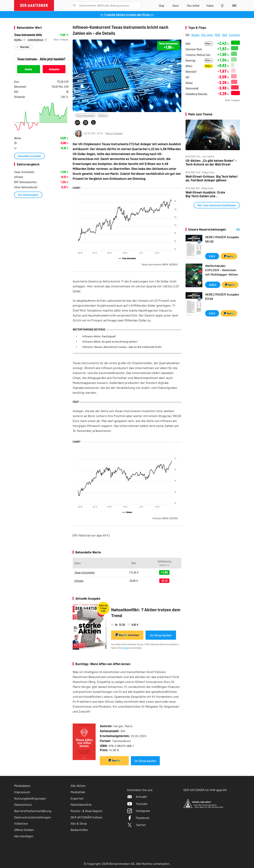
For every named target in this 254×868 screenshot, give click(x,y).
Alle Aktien (78, 786)
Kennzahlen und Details (29, 156)
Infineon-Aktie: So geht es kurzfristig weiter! (110, 341)
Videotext (21, 823)
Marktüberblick (81, 804)
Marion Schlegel (114, 133)
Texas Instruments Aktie (28, 35)
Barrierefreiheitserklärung (33, 811)
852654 (20, 40)
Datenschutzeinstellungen (33, 817)
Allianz (189, 66)
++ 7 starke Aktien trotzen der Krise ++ (127, 14)
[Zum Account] (176, 5)
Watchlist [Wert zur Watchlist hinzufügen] (25, 47)
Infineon (103, 115)
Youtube (137, 804)
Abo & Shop (79, 823)
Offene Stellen (24, 830)
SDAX (225, 35)
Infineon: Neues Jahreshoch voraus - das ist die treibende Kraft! (122, 347)
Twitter (137, 825)
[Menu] (234, 5)
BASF (188, 44)
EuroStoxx (235, 35)
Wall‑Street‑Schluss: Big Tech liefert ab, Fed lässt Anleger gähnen (212, 178)
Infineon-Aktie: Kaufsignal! (99, 336)
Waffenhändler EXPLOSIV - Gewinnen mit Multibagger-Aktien (222, 270)
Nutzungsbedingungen (30, 798)
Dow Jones (207, 35)
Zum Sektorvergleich (28, 195)
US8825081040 (37, 40)
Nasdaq (195, 35)
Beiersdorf (191, 72)
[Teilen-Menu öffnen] (77, 123)
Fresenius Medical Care (198, 55)
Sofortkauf (127, 635)
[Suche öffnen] (74, 5)
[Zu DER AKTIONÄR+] (193, 5)
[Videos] (210, 5)
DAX (188, 35)
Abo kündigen (24, 836)
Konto (127, 648)
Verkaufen (54, 69)
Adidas (189, 83)
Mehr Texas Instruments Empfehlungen (217, 205)
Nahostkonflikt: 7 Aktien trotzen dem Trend (146, 613)
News (208, 43)
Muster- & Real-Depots (87, 811)
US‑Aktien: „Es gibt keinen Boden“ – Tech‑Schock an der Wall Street (211, 162)
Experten (77, 798)
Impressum (22, 792)
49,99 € (213, 285)
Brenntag (190, 60)
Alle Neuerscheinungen (234, 229)
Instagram (139, 811)
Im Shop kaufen (161, 635)
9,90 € (212, 256)
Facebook (138, 818)
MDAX (217, 35)
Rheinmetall (192, 88)
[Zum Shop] (162, 5)
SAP (188, 77)
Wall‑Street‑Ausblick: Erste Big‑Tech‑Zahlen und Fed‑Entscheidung (205, 194)
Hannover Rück (194, 49)
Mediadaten (22, 786)
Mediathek (78, 792)
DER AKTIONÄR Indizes (86, 817)
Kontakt (137, 797)
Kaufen (28, 69)
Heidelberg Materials (196, 94)
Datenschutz (23, 804)
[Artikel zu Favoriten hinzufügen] (93, 122)
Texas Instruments (85, 115)
